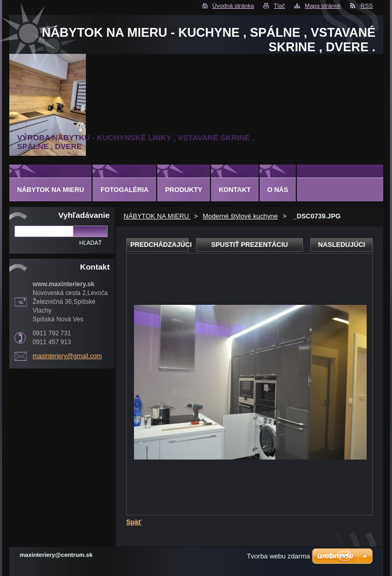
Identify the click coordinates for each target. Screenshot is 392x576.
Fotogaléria (124, 190)
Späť (134, 522)
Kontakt (235, 190)
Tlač (279, 6)
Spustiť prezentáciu (250, 245)
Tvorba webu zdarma (278, 556)
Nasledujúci (342, 245)
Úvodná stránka (233, 6)
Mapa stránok (323, 6)
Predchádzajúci (160, 245)
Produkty (184, 190)
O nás (278, 190)
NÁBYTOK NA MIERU (157, 216)
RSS (367, 6)
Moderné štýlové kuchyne (240, 216)
